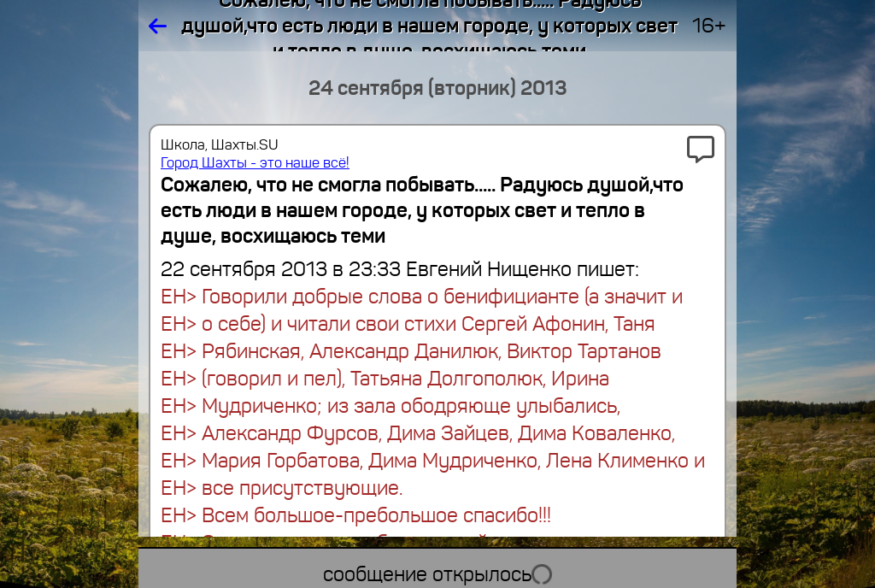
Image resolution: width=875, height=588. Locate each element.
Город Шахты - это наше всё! (255, 163)
